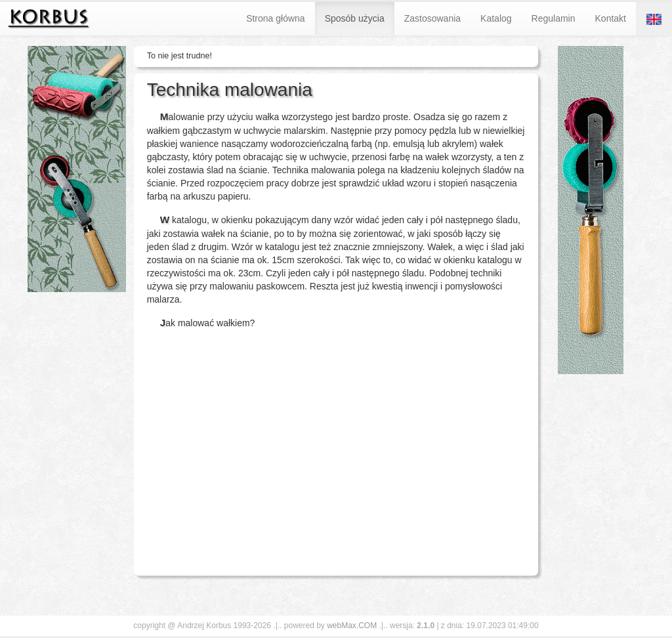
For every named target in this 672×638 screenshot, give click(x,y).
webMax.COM (352, 626)
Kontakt (611, 18)
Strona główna (276, 18)
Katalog (496, 18)
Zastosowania (432, 18)
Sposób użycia (355, 18)
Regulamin (554, 18)
